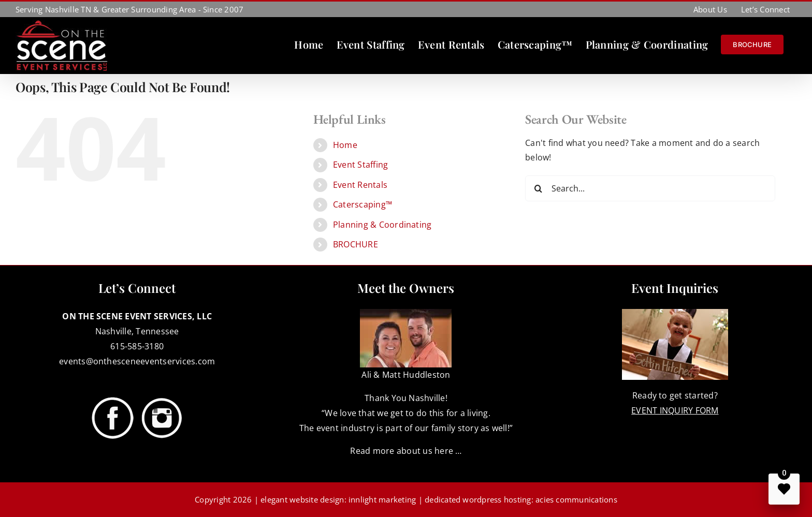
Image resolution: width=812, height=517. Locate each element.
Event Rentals (360, 185)
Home (345, 145)
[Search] (538, 188)
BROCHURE (356, 244)
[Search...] (650, 188)
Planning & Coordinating (382, 225)
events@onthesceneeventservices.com (137, 361)
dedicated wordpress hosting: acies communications (521, 499)
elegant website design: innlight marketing (338, 499)
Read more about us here (402, 451)
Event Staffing (360, 165)
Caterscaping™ (363, 204)
